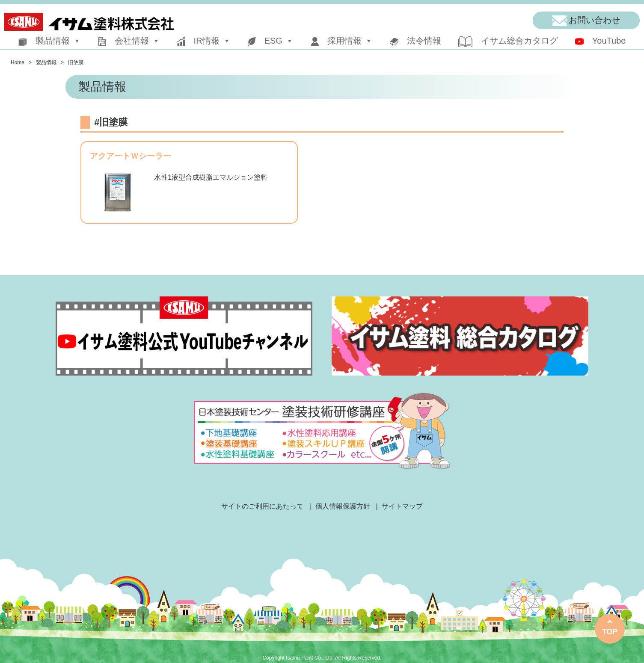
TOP (610, 632)
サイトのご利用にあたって (262, 506)
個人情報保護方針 (343, 506)
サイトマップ (402, 506)
